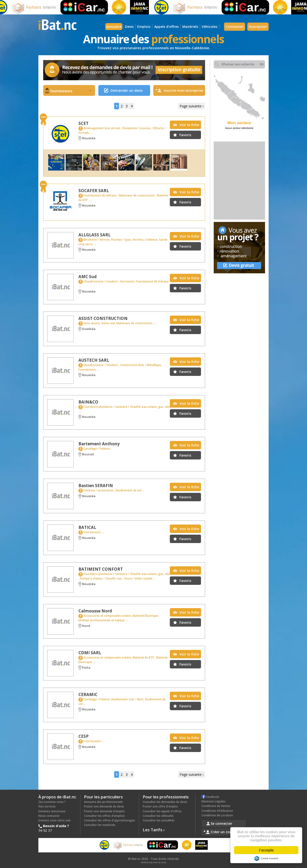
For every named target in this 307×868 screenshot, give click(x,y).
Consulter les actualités (159, 820)
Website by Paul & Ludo (153, 862)
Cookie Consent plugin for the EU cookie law (267, 858)
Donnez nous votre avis (55, 820)
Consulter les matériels (100, 825)
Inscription (258, 27)
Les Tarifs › (154, 830)
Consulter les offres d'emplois (104, 816)
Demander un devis (127, 90)
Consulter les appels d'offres (162, 811)
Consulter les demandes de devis (165, 802)
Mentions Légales (213, 801)
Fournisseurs (71, 91)
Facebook (210, 797)
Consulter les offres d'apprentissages (109, 820)
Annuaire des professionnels (103, 802)
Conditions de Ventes (216, 806)
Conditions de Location (217, 815)
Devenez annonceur (52, 811)
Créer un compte (225, 832)
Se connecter (221, 823)
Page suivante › (192, 106)
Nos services (47, 806)
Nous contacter (49, 816)
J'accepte (267, 850)
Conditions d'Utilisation (217, 811)
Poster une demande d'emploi (104, 811)
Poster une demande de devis (104, 806)
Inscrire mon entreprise (183, 90)
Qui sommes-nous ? (52, 802)
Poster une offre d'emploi (160, 806)
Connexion (235, 27)
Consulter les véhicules (158, 816)
